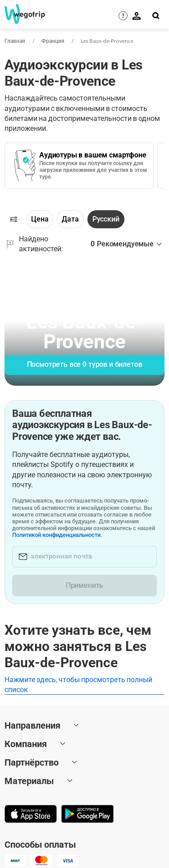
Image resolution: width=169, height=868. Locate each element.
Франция (53, 41)
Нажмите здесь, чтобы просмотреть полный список (78, 684)
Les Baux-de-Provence (107, 41)
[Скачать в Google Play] (87, 815)
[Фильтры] (14, 219)
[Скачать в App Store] (31, 815)
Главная (15, 41)
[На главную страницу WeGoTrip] (21, 14)
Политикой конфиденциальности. (57, 535)
